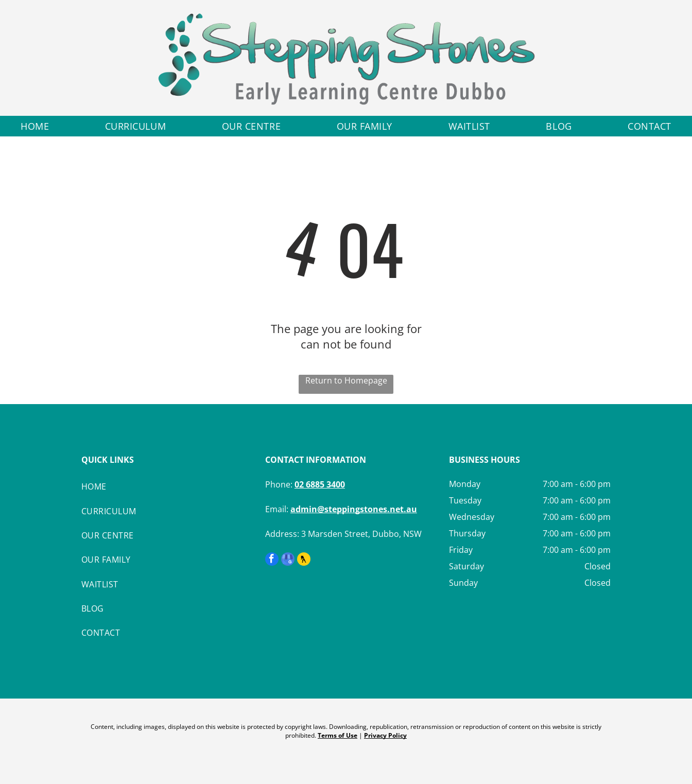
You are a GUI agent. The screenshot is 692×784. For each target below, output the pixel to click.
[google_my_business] (288, 560)
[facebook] (272, 560)
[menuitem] (35, 126)
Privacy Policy (385, 735)
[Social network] (304, 560)
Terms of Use (338, 735)
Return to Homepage (346, 380)
